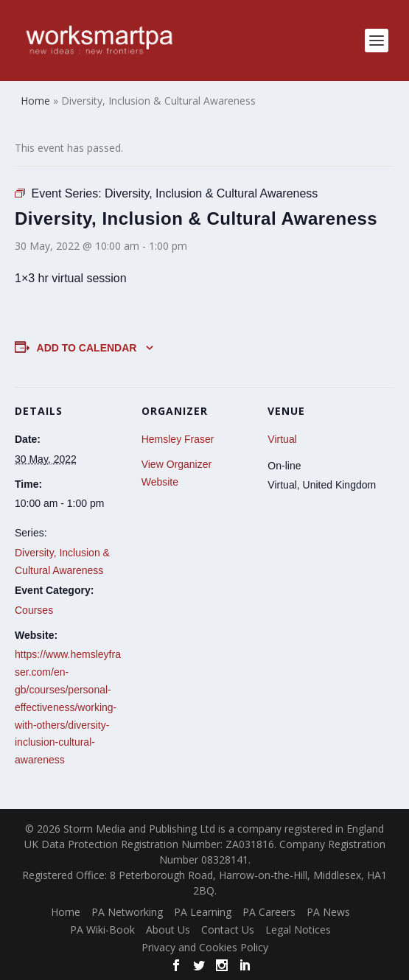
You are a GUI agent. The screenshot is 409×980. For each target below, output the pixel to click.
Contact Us (228, 930)
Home (66, 912)
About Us (168, 930)
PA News (328, 912)
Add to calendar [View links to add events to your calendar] (87, 348)
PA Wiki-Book (102, 930)
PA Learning (203, 912)
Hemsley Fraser (178, 439)
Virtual (282, 439)
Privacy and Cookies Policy (205, 947)
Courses (34, 610)
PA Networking (127, 912)
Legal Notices (298, 930)
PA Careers (269, 912)
